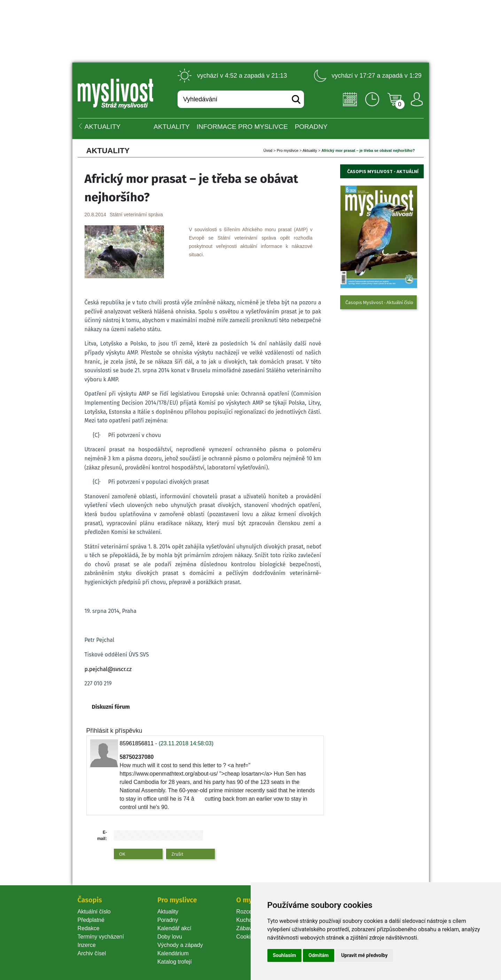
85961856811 (137, 743)
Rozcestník (250, 912)
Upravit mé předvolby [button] (364, 955)
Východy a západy (180, 945)
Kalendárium (173, 953)
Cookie (246, 937)
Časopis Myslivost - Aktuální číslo (379, 302)
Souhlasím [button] (285, 955)
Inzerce (87, 945)
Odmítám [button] (319, 955)
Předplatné (91, 920)
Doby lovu (170, 937)
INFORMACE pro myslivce (242, 127)
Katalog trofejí (175, 962)
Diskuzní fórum (111, 707)
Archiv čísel (92, 953)
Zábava (246, 928)
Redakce (89, 928)
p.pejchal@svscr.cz (108, 669)
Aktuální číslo (94, 912)
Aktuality (171, 127)
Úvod (268, 150)
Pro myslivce (288, 150)
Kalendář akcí (174, 928)
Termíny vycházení (101, 937)
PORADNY (311, 127)
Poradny (168, 920)
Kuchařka (248, 920)
